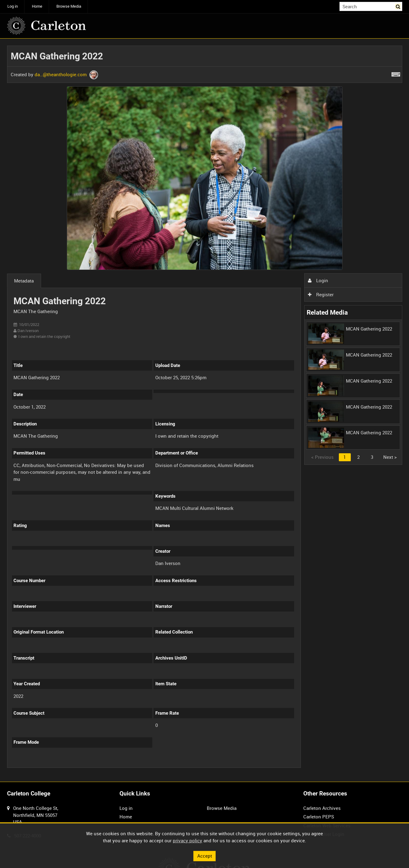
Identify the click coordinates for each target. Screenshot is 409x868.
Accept (205, 856)
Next (390, 457)
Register (321, 294)
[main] (205, 410)
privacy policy (187, 840)
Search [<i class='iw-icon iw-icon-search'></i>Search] (399, 6)
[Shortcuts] (396, 73)
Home (37, 6)
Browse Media (69, 6)
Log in (13, 6)
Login (318, 280)
